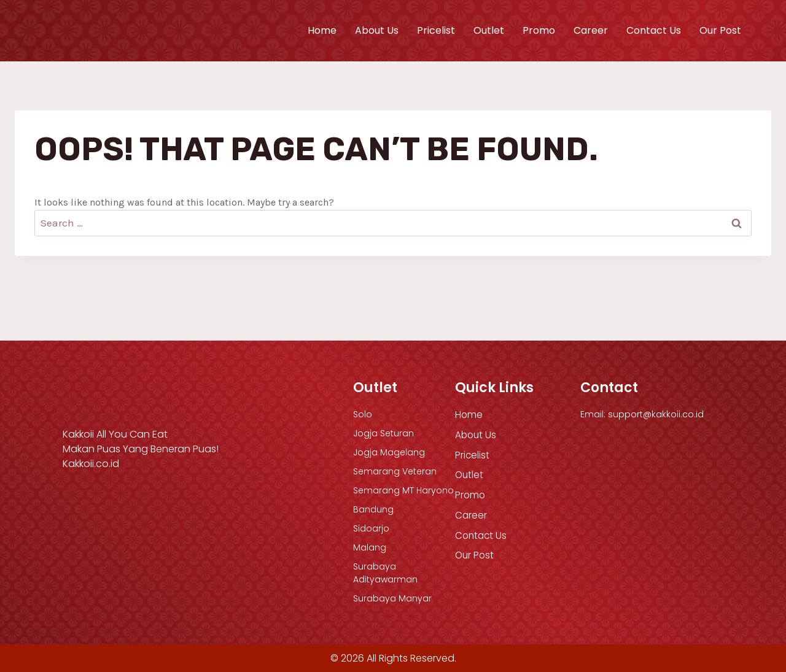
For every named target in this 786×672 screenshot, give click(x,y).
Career (591, 30)
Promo (539, 30)
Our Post (720, 30)
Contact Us (654, 30)
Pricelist (436, 30)
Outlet (489, 30)
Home (322, 30)
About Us (377, 30)
